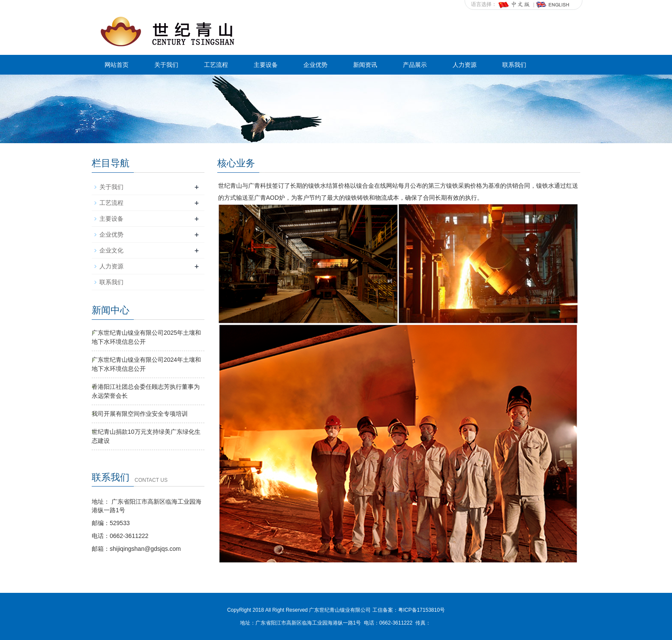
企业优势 (315, 65)
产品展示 (415, 65)
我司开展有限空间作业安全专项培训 (140, 414)
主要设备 (266, 65)
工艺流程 (216, 65)
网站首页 (117, 65)
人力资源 (465, 65)
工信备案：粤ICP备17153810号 (409, 610)
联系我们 (514, 65)
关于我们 (166, 65)
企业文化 (111, 250)
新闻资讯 (365, 65)
